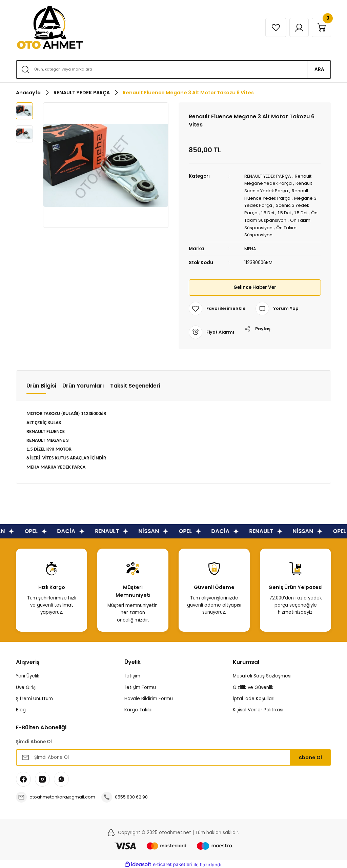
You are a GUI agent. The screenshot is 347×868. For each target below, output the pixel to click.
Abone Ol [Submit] (310, 756)
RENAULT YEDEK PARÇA (269, 176)
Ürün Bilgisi (41, 384)
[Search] (173, 70)
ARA (319, 69)
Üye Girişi (26, 686)
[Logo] (50, 27)
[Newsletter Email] (173, 756)
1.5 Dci (268, 212)
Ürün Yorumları (83, 384)
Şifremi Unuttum (34, 697)
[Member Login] (297, 27)
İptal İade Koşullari (254, 697)
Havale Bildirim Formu (149, 697)
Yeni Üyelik (28, 675)
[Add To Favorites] (218, 307)
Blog (21, 708)
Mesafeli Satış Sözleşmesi (262, 675)
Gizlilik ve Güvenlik (253, 686)
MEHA (250, 247)
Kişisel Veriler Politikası (258, 708)
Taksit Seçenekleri (135, 384)
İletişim (132, 675)
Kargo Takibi (138, 708)
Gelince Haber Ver (255, 286)
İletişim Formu (140, 686)
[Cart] (321, 27)
